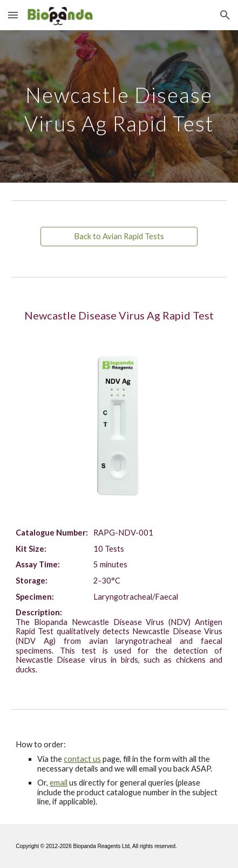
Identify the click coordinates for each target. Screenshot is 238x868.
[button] (13, 15)
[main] (119, 106)
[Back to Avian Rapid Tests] (119, 237)
